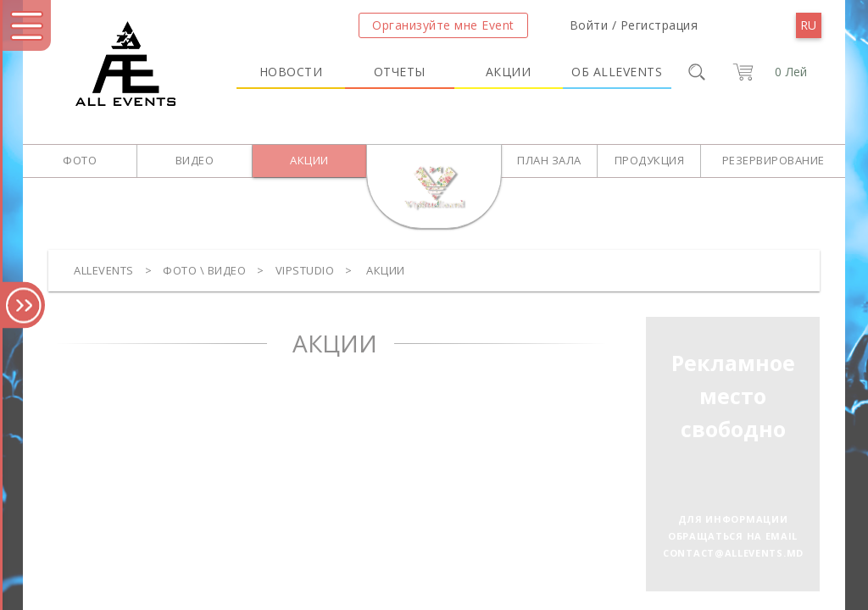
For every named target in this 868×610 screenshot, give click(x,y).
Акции (509, 72)
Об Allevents (617, 72)
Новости (291, 72)
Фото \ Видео (204, 270)
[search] (697, 72)
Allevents (104, 270)
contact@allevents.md (733, 553)
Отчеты (400, 72)
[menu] (809, 25)
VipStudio (305, 270)
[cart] (767, 72)
